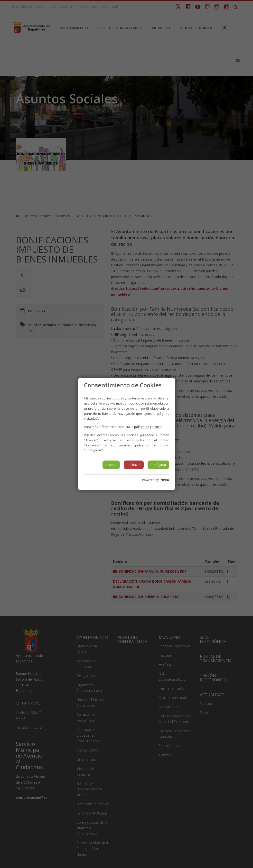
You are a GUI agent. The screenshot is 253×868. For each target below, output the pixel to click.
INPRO (164, 480)
